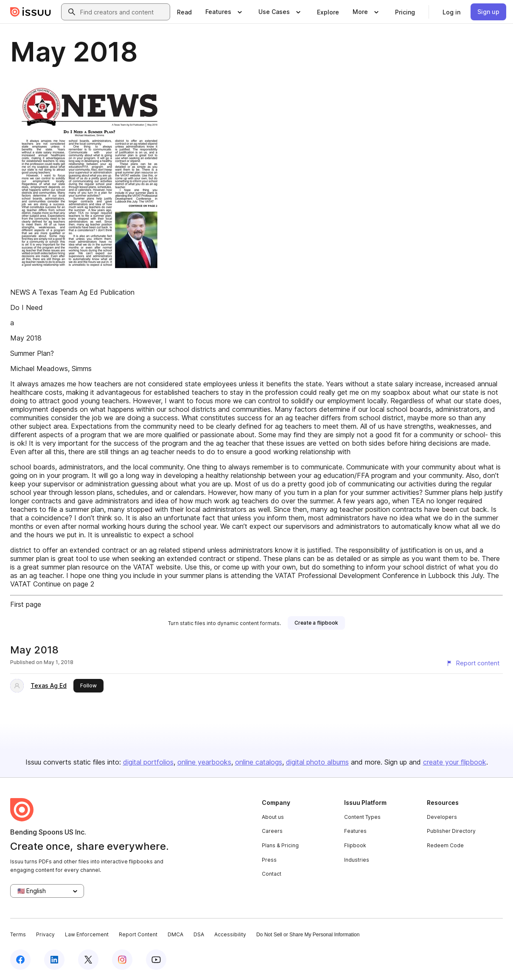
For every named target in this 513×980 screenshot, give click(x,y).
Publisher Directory (451, 831)
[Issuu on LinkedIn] (54, 960)
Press (269, 860)
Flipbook (355, 845)
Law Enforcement (87, 934)
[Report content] (473, 663)
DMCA (175, 934)
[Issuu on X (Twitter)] (88, 960)
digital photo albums (317, 762)
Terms (18, 934)
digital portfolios (148, 762)
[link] (184, 12)
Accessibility (230, 934)
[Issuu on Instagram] (122, 960)
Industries (357, 860)
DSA (199, 934)
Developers (442, 817)
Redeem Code (445, 845)
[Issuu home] (31, 12)
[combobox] (123, 12)
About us (273, 817)
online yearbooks (204, 762)
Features (355, 831)
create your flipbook (455, 762)
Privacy (45, 934)
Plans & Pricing (280, 845)
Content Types (362, 817)
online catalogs (259, 762)
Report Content (138, 934)
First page (26, 604)
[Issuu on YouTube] (156, 960)
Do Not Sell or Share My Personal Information (308, 935)
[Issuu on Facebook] (20, 960)
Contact (272, 874)
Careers (272, 831)
